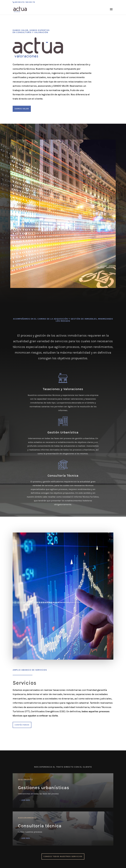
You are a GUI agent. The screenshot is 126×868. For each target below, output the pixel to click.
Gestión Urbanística (63, 432)
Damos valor (22, 109)
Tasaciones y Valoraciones (63, 389)
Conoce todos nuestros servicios (63, 856)
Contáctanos (22, 725)
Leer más (26, 800)
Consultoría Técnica (63, 476)
